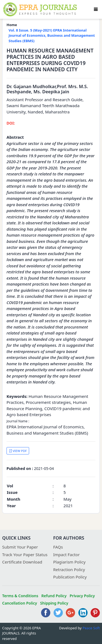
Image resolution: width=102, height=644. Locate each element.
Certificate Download (22, 562)
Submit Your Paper (20, 547)
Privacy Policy (82, 596)
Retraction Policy (69, 569)
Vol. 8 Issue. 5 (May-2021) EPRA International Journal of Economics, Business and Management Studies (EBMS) (52, 35)
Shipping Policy (54, 603)
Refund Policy (54, 596)
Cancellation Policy (20, 603)
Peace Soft (91, 628)
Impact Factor (67, 555)
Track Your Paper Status (25, 555)
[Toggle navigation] (96, 9)
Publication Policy (70, 577)
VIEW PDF (18, 451)
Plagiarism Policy (69, 562)
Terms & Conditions (20, 596)
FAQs (58, 547)
